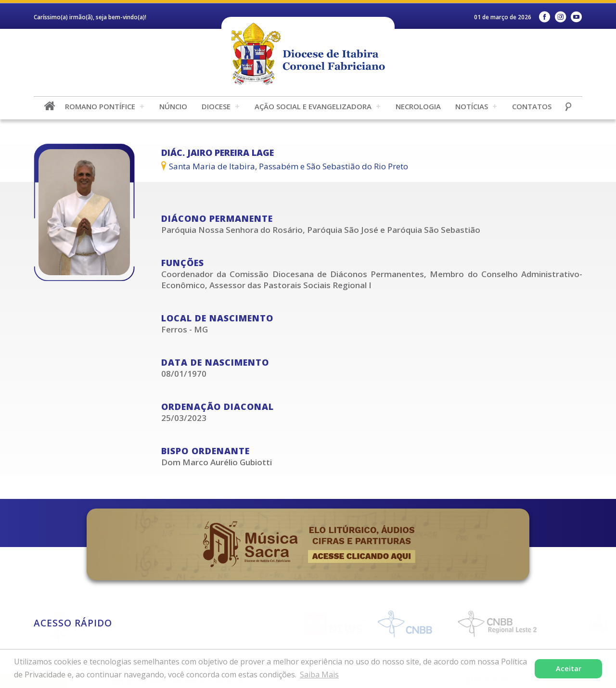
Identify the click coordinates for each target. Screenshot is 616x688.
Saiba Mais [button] (319, 675)
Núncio (173, 106)
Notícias (472, 106)
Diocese (216, 106)
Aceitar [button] (569, 669)
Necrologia (418, 106)
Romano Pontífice (100, 106)
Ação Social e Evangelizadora (313, 106)
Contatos (532, 106)
